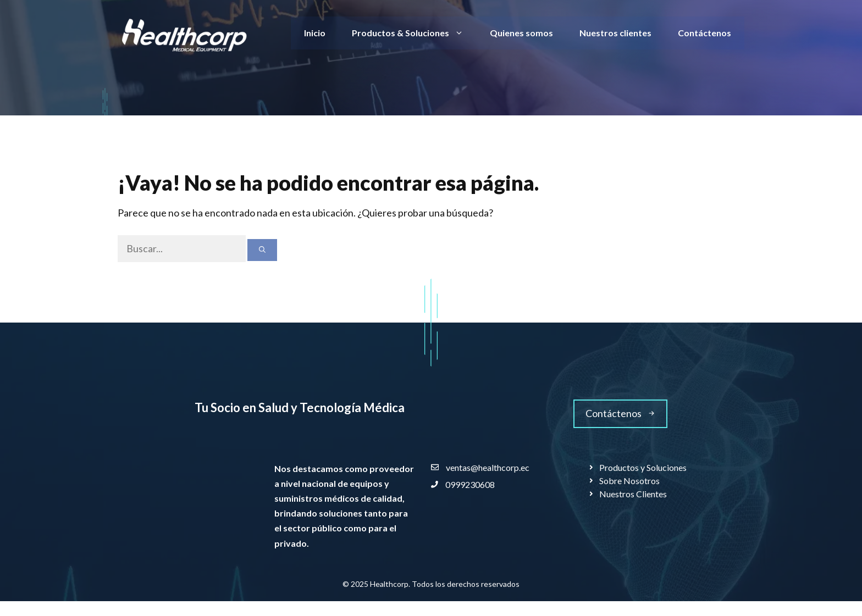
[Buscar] (262, 250)
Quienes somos (521, 33)
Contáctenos (704, 33)
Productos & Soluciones (414, 33)
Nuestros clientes (615, 33)
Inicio (315, 33)
